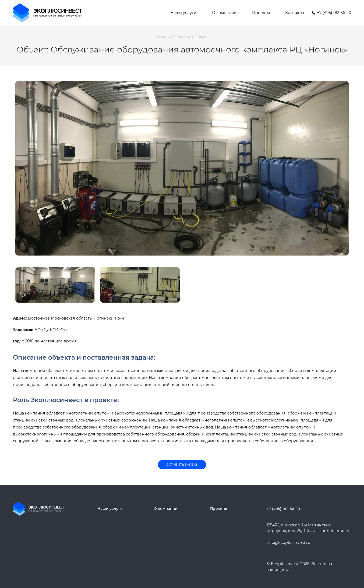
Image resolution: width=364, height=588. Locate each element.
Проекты (261, 13)
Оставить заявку (182, 465)
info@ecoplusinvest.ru (289, 543)
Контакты (295, 13)
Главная (163, 37)
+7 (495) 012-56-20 (283, 509)
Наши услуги (183, 13)
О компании (224, 13)
